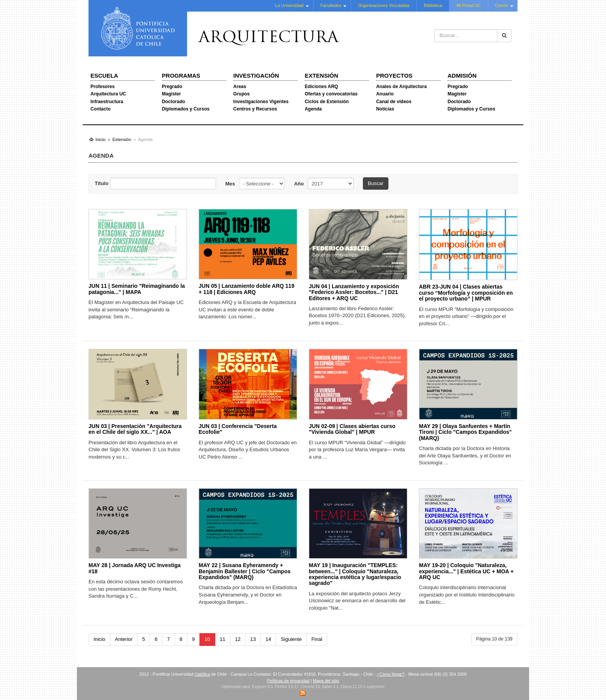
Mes (230, 184)
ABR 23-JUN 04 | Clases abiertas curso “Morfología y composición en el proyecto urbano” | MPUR (466, 293)
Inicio (99, 639)
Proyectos (394, 76)
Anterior (124, 639)
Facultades (331, 5)
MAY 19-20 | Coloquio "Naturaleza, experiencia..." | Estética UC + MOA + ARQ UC (466, 571)
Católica (203, 674)
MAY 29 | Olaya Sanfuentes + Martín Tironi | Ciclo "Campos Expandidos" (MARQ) (465, 432)
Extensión (321, 76)
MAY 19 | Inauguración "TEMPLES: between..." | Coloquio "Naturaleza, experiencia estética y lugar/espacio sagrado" (355, 574)
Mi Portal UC (468, 5)
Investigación (256, 76)
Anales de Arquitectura (401, 87)
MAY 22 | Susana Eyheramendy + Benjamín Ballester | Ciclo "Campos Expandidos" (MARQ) (245, 571)
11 (223, 639)
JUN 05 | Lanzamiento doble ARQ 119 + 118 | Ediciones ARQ (247, 289)
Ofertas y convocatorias (331, 94)
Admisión (462, 76)
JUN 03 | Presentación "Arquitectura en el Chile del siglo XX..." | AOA (135, 429)
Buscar (376, 183)
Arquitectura (269, 38)
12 (238, 639)
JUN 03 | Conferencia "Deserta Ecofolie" (238, 429)
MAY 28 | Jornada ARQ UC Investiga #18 (134, 568)
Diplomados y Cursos (186, 109)
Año (299, 184)
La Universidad (289, 5)
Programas (181, 76)
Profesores (103, 87)
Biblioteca (433, 5)
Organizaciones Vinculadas (384, 5)
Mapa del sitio (326, 681)
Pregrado (172, 87)
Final (317, 639)
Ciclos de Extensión (327, 102)
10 (207, 639)
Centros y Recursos (255, 109)
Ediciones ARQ (321, 87)
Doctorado (174, 102)
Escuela (104, 76)
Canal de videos (394, 102)
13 (253, 639)
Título (101, 183)
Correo (502, 5)
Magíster (171, 94)
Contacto (100, 109)
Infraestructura (107, 102)
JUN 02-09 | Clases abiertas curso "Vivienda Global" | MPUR (352, 429)
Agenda (313, 109)
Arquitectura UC (108, 94)
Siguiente (291, 639)
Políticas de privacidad (288, 681)
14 (268, 639)
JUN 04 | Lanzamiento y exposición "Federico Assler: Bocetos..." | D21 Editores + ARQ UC (354, 292)
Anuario (385, 94)
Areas (240, 87)
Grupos (242, 94)
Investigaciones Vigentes (261, 102)
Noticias (385, 109)
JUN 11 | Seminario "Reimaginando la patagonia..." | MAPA (137, 289)
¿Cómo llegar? (390, 674)
